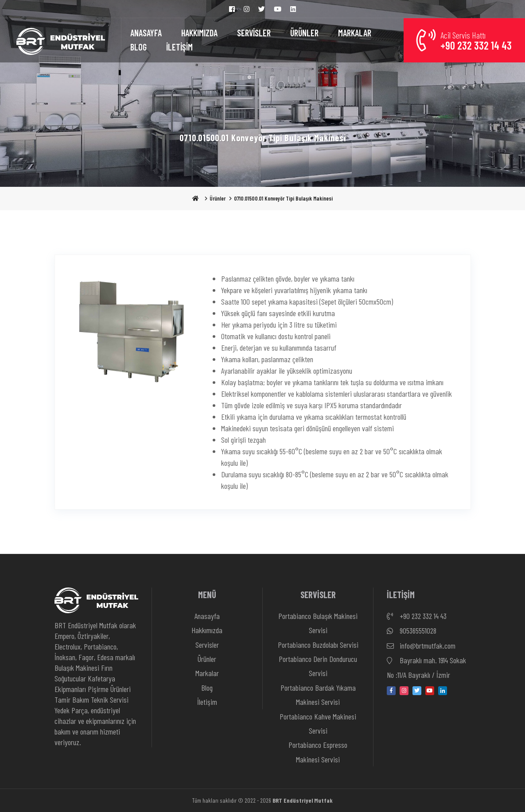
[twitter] (417, 691)
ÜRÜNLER (304, 33)
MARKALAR (355, 33)
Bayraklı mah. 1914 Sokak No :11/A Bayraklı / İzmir (426, 667)
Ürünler (218, 198)
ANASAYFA (146, 33)
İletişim (207, 702)
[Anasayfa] (61, 40)
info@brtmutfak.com (421, 646)
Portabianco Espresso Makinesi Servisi (318, 752)
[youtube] (430, 691)
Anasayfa (207, 616)
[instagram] (404, 691)
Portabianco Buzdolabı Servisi (318, 645)
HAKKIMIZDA (199, 33)
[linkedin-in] (443, 691)
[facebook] (391, 691)
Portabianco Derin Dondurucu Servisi (318, 666)
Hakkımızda (207, 630)
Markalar (207, 673)
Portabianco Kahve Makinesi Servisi (318, 723)
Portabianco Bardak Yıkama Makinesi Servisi (318, 695)
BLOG (138, 47)
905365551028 (412, 631)
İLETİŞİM (179, 47)
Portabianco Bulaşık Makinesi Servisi (318, 623)
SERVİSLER (254, 33)
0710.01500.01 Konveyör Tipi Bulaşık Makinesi (283, 198)
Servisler (207, 645)
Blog (207, 688)
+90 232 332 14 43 (417, 616)
